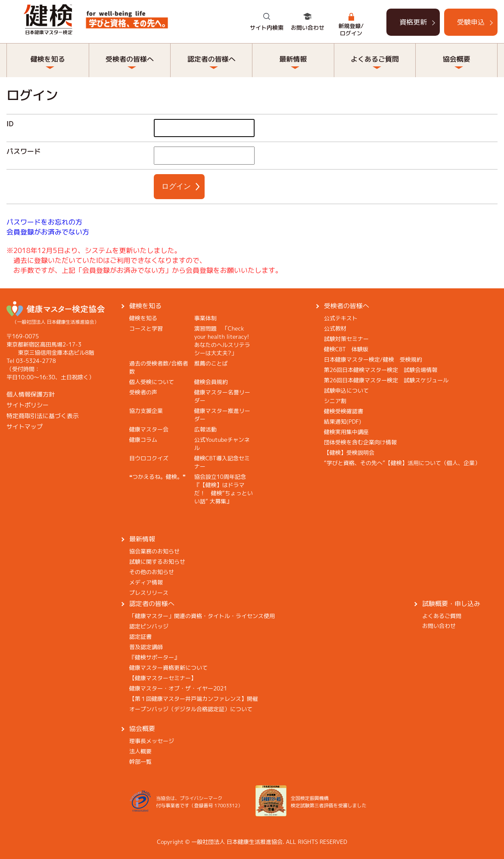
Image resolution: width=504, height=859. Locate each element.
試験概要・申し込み (451, 604)
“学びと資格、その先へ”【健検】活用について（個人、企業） (402, 463)
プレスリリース (149, 593)
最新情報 (293, 59)
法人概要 (140, 751)
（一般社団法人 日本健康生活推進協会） (56, 318)
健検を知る (48, 59)
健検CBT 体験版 (346, 349)
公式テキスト (341, 318)
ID (10, 124)
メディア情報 (146, 582)
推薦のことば (211, 363)
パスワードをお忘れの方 (44, 222)
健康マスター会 (149, 429)
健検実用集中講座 (346, 432)
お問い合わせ (308, 28)
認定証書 (140, 637)
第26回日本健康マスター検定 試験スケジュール (386, 380)
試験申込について (346, 390)
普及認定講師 (146, 647)
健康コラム (143, 440)
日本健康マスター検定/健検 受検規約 (373, 359)
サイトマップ (25, 426)
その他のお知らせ (152, 572)
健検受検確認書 (344, 411)
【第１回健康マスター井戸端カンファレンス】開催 (194, 699)
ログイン (176, 186)
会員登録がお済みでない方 (48, 232)
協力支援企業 (146, 411)
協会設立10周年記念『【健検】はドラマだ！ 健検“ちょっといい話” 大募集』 (224, 489)
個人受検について (152, 382)
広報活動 (205, 429)
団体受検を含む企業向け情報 (360, 442)
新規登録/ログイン (351, 30)
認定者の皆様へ (212, 59)
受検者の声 (143, 392)
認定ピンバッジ (149, 626)
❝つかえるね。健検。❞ (157, 477)
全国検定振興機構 (310, 798)
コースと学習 (146, 328)
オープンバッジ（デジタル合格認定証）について (191, 709)
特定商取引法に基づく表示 (43, 416)
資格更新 (413, 22)
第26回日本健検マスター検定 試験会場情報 (381, 370)
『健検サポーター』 (154, 657)
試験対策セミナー (346, 339)
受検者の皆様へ (130, 59)
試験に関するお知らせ (157, 562)
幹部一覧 (140, 762)
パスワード (24, 151)
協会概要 (457, 59)
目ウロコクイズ (149, 458)
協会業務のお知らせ (154, 551)
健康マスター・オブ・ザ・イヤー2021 (178, 688)
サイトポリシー (28, 405)
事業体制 (205, 318)
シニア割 (335, 401)
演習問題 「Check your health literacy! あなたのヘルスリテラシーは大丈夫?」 (225, 341)
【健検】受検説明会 (349, 453)
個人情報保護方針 (31, 394)
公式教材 (335, 328)
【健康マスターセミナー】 (163, 678)
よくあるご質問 (375, 59)
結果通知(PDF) (342, 422)
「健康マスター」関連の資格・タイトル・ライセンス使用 (202, 616)
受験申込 (471, 22)
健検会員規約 (211, 382)
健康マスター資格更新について (168, 668)
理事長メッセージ (152, 741)
